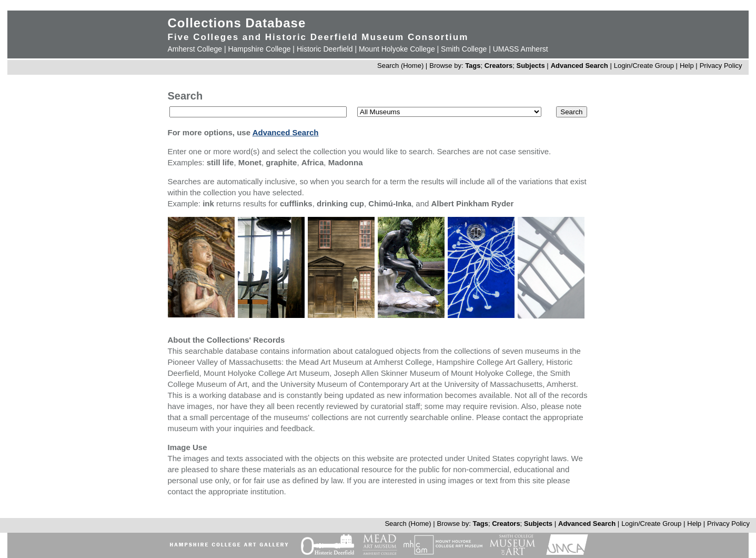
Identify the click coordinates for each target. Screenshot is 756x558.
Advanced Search (579, 66)
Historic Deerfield (325, 49)
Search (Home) (400, 66)
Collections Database (237, 23)
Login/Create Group (645, 66)
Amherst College (195, 49)
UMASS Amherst (521, 49)
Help (687, 66)
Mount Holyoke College (397, 49)
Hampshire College (259, 49)
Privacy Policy (721, 66)
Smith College (464, 49)
